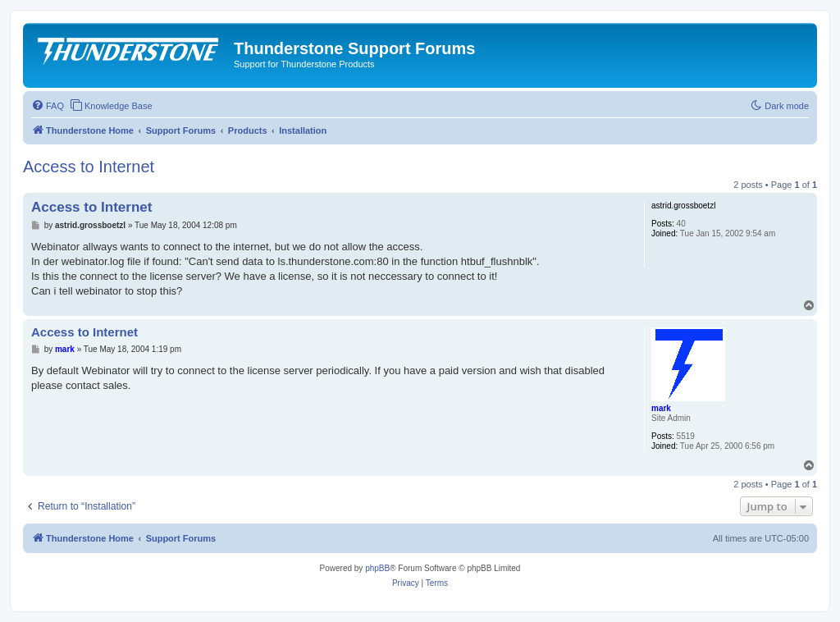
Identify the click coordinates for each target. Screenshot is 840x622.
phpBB (377, 568)
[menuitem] (48, 106)
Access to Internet (89, 167)
